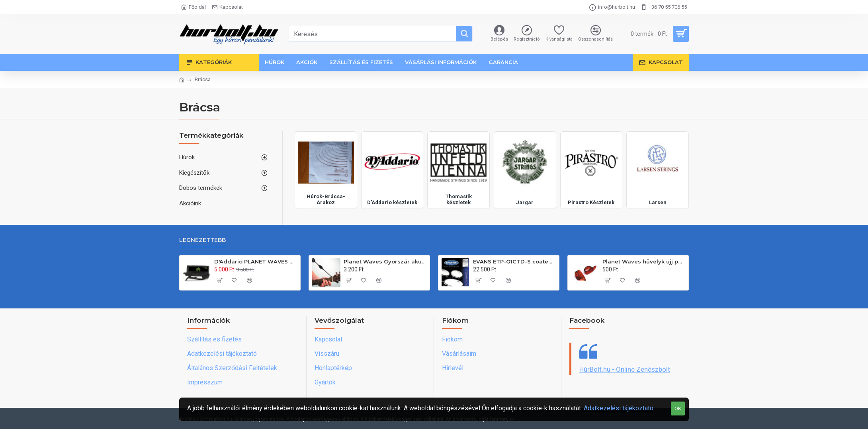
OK (678, 409)
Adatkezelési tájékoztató (619, 408)
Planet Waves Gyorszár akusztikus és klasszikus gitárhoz (385, 261)
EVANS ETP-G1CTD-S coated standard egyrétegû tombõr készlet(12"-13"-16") (515, 261)
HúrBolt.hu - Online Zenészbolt (625, 369)
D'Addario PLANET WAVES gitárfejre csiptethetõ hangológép (256, 261)
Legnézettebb (202, 240)
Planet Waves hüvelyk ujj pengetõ (644, 261)
